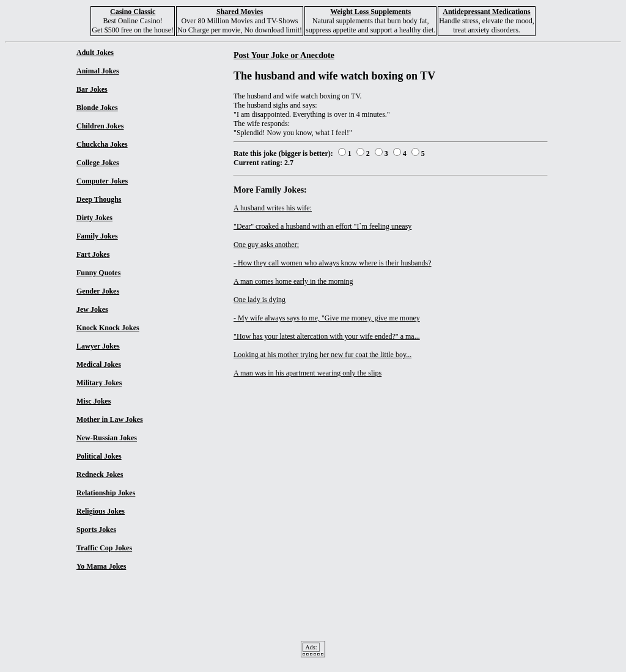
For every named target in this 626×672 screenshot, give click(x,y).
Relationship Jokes (106, 493)
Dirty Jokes (94, 218)
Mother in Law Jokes (110, 419)
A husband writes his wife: (273, 208)
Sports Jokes (96, 530)
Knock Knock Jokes (108, 328)
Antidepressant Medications (486, 12)
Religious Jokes (101, 511)
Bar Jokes (92, 89)
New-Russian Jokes (107, 438)
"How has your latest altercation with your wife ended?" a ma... (327, 336)
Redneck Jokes (100, 474)
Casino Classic (133, 12)
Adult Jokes (95, 53)
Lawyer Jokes (98, 346)
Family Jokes (97, 236)
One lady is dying (260, 300)
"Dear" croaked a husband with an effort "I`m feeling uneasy (322, 226)
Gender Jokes (98, 291)
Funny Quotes (98, 273)
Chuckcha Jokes (102, 144)
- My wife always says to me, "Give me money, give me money (327, 318)
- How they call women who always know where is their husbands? (333, 263)
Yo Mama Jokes (101, 566)
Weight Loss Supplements (370, 12)
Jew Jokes (92, 309)
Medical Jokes (99, 364)
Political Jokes (99, 456)
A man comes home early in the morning (293, 281)
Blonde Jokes (97, 108)
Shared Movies (240, 12)
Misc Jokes (94, 401)
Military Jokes (99, 383)
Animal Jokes (98, 71)
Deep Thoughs (99, 199)
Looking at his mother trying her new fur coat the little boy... (322, 355)
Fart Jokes (93, 254)
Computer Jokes (102, 181)
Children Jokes (100, 126)
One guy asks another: (266, 245)
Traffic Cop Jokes (104, 548)
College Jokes (98, 163)
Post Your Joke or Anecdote (284, 55)
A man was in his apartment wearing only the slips (307, 373)
